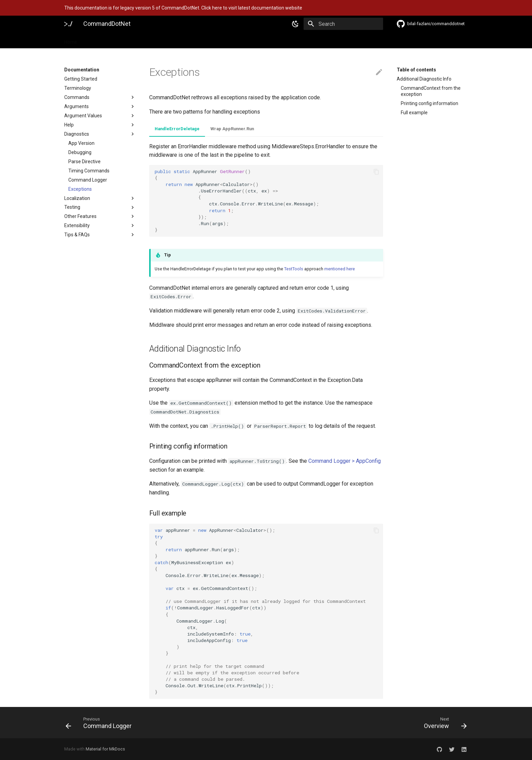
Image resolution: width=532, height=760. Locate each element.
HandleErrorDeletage (177, 129)
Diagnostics (100, 134)
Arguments (100, 106)
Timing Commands (89, 171)
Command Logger (88, 180)
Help (100, 125)
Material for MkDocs (105, 749)
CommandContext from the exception (431, 91)
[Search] (343, 24)
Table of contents (416, 70)
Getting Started (81, 79)
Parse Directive (84, 162)
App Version (81, 143)
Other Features (100, 216)
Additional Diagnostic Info (424, 79)
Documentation (103, 40)
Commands (100, 97)
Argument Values (100, 116)
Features (138, 40)
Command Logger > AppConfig (345, 461)
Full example (414, 113)
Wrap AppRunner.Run (232, 129)
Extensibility (100, 225)
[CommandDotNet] (68, 24)
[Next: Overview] (369, 723)
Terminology (78, 88)
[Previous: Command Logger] (163, 723)
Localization (100, 198)
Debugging (80, 152)
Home (71, 40)
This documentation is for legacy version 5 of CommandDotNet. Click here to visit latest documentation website (183, 8)
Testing (100, 207)
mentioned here (340, 269)
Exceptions (80, 189)
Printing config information (430, 103)
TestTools (294, 269)
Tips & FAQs (100, 235)
